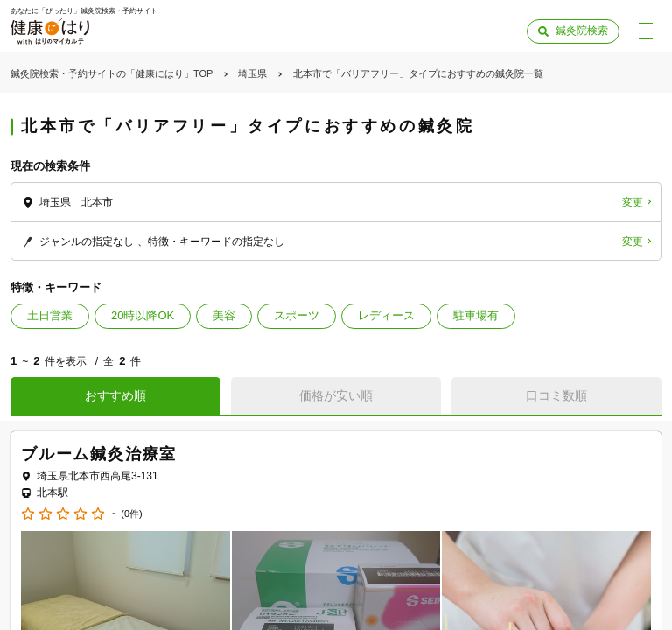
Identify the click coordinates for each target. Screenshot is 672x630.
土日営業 (50, 315)
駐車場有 (476, 315)
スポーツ (297, 315)
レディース (386, 315)
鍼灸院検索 (582, 31)
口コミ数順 (556, 395)
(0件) (131, 514)
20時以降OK (143, 315)
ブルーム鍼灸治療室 (99, 454)
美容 (224, 315)
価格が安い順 (336, 395)
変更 (633, 202)
